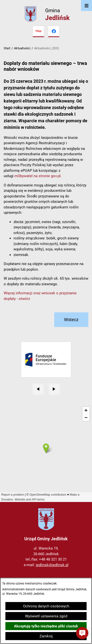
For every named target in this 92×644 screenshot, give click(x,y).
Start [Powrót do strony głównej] (7, 48)
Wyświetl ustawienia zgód (46, 616)
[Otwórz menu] (86, 5)
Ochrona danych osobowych (46, 606)
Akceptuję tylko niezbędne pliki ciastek (46, 626)
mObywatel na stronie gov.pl (38, 176)
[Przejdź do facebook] (54, 31)
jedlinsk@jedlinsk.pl (52, 565)
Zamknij (46, 636)
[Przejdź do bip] (38, 31)
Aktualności (22, 48)
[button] (82, 633)
